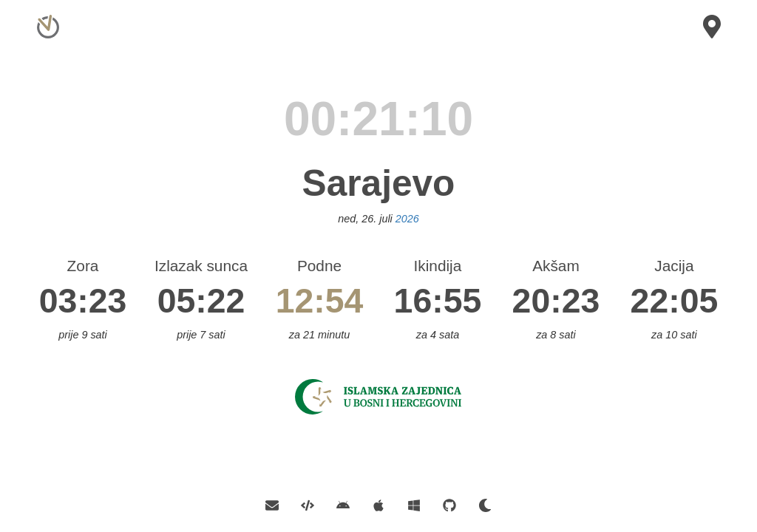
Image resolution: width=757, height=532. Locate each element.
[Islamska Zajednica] (378, 396)
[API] (308, 504)
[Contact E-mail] (278, 504)
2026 (407, 219)
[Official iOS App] (378, 504)
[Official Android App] (343, 504)
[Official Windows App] (414, 504)
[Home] (46, 18)
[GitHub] (449, 504)
